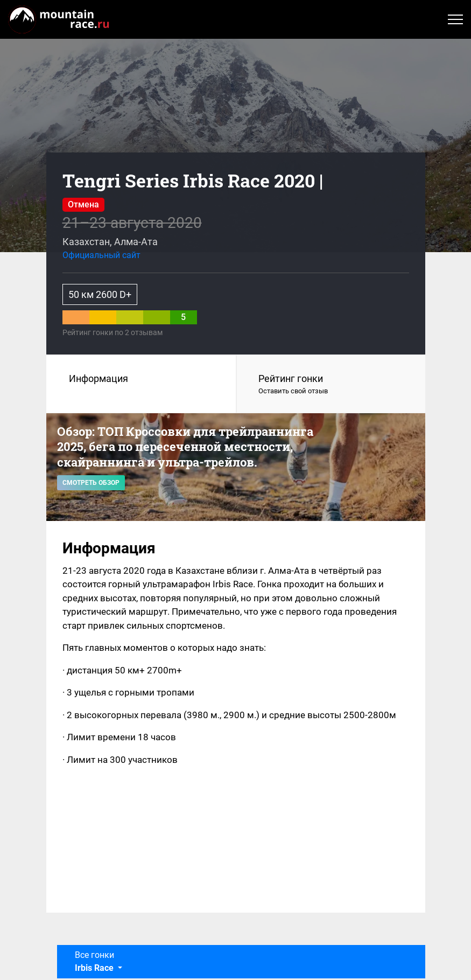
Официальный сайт (101, 255)
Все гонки (95, 961)
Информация (99, 378)
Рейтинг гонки (331, 385)
